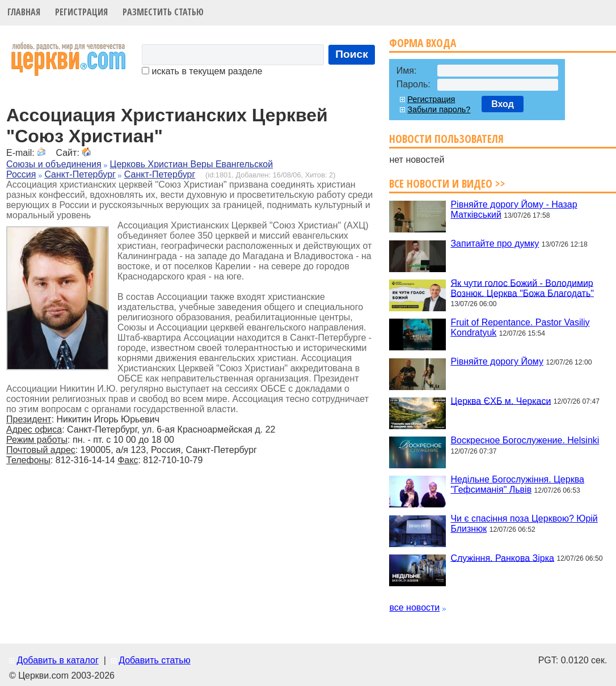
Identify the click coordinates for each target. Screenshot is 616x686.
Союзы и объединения (54, 164)
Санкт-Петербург (80, 174)
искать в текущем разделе (202, 71)
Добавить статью (155, 660)
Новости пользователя (446, 139)
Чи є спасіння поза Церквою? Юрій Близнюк (524, 524)
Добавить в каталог (57, 660)
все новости (414, 607)
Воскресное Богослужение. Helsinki (525, 440)
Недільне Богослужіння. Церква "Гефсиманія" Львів (517, 484)
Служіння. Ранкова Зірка (502, 558)
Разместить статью (163, 12)
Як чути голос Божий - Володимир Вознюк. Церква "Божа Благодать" (522, 288)
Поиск (352, 54)
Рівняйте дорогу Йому (497, 361)
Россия (21, 174)
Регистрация (81, 12)
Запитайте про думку (495, 244)
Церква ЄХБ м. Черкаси (501, 401)
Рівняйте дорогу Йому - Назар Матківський (514, 209)
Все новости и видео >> (447, 183)
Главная (24, 12)
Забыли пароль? (439, 109)
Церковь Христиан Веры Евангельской (192, 164)
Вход (503, 104)
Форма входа (423, 43)
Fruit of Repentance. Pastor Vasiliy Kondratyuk (520, 327)
